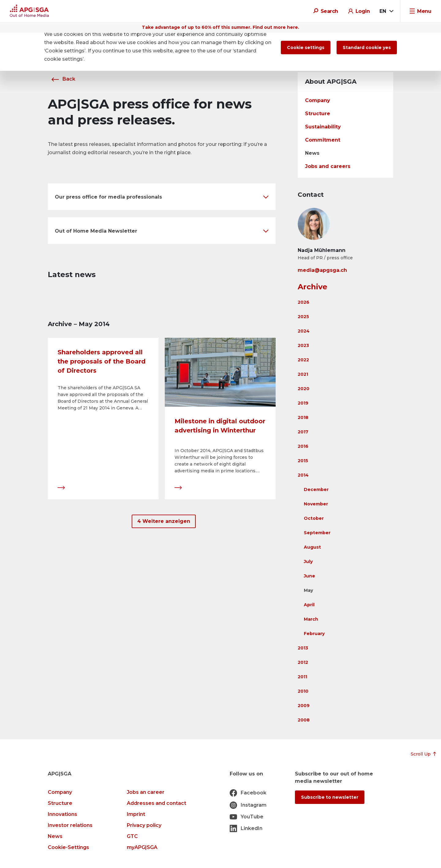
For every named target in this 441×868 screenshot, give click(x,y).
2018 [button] (303, 417)
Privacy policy (144, 825)
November (316, 504)
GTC (132, 836)
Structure (318, 114)
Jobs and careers (328, 166)
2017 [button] (303, 432)
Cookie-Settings (68, 847)
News (312, 153)
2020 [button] (303, 389)
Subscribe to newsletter (330, 797)
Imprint (136, 814)
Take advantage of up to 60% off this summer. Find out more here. (221, 27)
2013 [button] (303, 648)
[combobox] (386, 11)
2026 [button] (303, 302)
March (311, 619)
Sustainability (323, 127)
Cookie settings (306, 48)
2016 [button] (303, 446)
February (314, 634)
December (316, 489)
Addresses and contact (156, 803)
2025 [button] (303, 317)
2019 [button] (303, 403)
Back (62, 79)
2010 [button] (303, 691)
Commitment (323, 140)
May (308, 590)
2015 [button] (303, 461)
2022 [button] (303, 360)
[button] (162, 197)
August (312, 547)
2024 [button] (304, 331)
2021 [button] (303, 374)
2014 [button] (303, 475)
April (309, 605)
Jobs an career (146, 792)
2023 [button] (303, 345)
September (317, 533)
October (314, 518)
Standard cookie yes (367, 48)
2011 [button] (302, 677)
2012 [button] (303, 662)
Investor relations (70, 825)
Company (318, 100)
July (308, 562)
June (309, 576)
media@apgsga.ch (322, 270)
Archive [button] (313, 287)
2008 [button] (304, 720)
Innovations (62, 814)
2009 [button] (304, 706)
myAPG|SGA (142, 847)
